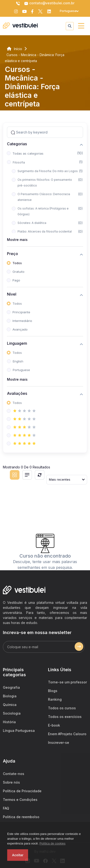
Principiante (21, 312)
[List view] (27, 475)
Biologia (10, 696)
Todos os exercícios (65, 717)
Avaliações (17, 393)
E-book (54, 725)
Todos (17, 263)
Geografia (11, 687)
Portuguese (21, 370)
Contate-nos (14, 774)
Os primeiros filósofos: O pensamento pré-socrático (45, 183)
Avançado (20, 329)
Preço (12, 254)
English (18, 361)
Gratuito (18, 272)
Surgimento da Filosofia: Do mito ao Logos (48, 171)
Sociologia (12, 713)
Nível (12, 294)
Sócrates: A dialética (32, 223)
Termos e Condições (20, 800)
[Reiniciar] (40, 475)
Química (10, 705)
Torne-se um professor (67, 682)
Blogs (53, 691)
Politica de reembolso (21, 817)
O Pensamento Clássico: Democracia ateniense (44, 197)
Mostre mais (17, 240)
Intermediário (22, 321)
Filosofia (19, 162)
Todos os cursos (62, 708)
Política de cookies (52, 843)
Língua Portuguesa (19, 731)
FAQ (6, 808)
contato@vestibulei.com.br (49, 3)
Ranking (55, 699)
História (9, 722)
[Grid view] (15, 475)
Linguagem (17, 343)
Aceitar (18, 855)
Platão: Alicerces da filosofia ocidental (45, 231)
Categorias (17, 144)
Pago (16, 280)
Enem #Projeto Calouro (67, 734)
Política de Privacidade (22, 791)
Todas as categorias (28, 153)
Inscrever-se (59, 743)
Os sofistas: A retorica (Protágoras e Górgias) (43, 211)
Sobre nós (11, 782)
